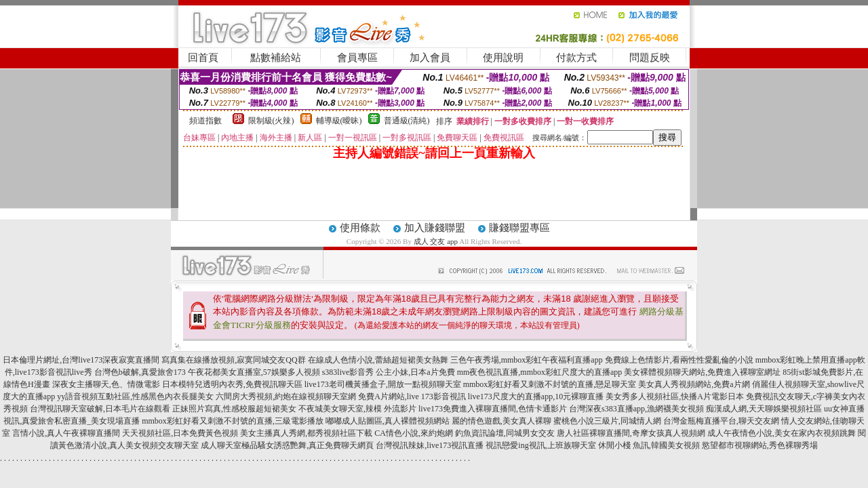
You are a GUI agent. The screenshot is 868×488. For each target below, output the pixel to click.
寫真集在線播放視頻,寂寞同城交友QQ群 (233, 360)
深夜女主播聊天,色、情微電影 (106, 384)
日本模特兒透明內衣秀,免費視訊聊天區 (232, 384)
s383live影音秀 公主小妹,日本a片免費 (389, 372)
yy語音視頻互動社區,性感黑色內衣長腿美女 (135, 396)
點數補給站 (276, 58)
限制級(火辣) (271, 121)
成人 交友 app (436, 241)
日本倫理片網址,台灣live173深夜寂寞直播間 (81, 360)
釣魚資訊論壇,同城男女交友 (505, 433)
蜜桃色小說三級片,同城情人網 (607, 421)
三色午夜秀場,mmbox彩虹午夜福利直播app (527, 360)
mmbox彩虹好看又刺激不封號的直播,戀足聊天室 (550, 384)
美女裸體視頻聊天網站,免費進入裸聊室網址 (702, 372)
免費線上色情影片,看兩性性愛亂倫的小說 (679, 360)
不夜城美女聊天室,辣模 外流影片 (357, 409)
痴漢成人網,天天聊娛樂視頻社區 (764, 409)
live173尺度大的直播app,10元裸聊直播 (536, 396)
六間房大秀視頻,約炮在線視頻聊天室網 (286, 396)
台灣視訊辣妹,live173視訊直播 (430, 445)
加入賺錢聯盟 (435, 228)
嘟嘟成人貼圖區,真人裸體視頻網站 (388, 421)
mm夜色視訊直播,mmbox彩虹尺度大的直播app (540, 372)
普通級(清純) (407, 121)
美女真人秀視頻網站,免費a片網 (694, 384)
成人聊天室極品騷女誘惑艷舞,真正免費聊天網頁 (287, 445)
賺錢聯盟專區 (519, 228)
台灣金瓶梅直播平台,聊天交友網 (721, 421)
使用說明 (503, 58)
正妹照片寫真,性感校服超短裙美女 (234, 409)
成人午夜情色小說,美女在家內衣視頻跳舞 (782, 433)
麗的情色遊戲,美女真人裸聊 (501, 421)
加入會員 (430, 58)
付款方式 (576, 58)
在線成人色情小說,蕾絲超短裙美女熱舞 (378, 360)
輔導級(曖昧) (339, 121)
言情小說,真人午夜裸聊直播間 (66, 433)
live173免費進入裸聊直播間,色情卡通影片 (493, 409)
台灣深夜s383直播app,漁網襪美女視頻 (636, 409)
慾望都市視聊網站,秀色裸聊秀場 (760, 445)
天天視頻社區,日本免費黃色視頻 (180, 433)
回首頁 (203, 58)
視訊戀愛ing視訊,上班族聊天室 (540, 445)
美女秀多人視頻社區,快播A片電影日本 (675, 396)
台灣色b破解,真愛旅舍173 (140, 372)
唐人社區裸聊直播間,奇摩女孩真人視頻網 (631, 433)
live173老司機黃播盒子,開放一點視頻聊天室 (383, 384)
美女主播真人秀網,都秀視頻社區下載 (306, 433)
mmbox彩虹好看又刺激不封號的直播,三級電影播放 (233, 421)
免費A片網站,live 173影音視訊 (412, 396)
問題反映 (650, 58)
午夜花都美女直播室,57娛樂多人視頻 (254, 372)
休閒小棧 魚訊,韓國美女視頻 (649, 445)
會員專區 (357, 58)
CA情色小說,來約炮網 (414, 433)
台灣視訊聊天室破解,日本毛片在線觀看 (100, 409)
